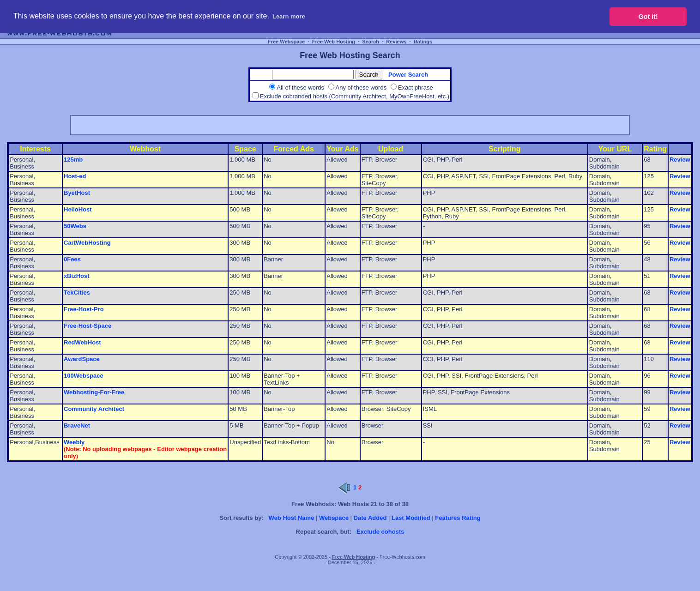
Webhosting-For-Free (94, 392)
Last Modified (411, 518)
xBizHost (77, 276)
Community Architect (94, 409)
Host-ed (75, 176)
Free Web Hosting (334, 42)
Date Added (370, 518)
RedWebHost (82, 342)
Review (680, 160)
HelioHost (78, 209)
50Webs (75, 226)
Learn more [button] (289, 16)
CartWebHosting (87, 243)
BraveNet (77, 425)
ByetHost (77, 193)
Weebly (74, 442)
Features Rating (458, 518)
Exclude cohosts (380, 532)
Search (371, 42)
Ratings (423, 42)
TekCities (77, 292)
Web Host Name (292, 518)
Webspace (334, 518)
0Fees (72, 259)
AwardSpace (82, 359)
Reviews (396, 42)
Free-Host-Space (87, 326)
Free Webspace (287, 42)
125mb (73, 160)
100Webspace (84, 376)
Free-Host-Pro (84, 309)
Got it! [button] (648, 17)
